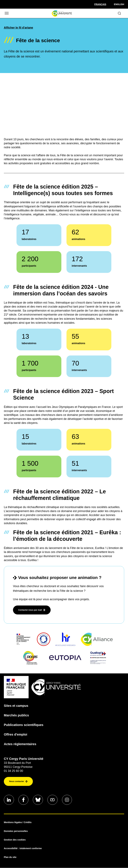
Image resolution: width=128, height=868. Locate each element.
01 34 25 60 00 (13, 771)
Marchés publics (16, 715)
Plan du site (10, 857)
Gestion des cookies (15, 840)
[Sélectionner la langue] (100, 4)
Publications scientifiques (24, 725)
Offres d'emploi (16, 734)
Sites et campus (16, 706)
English (119, 4)
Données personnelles (16, 831)
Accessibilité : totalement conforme (23, 849)
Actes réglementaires (20, 744)
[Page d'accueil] (62, 13)
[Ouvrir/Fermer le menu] (6, 13)
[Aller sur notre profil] (9, 800)
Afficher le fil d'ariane (18, 28)
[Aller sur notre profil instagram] (68, 800)
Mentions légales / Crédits (18, 823)
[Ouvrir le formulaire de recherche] (119, 13)
